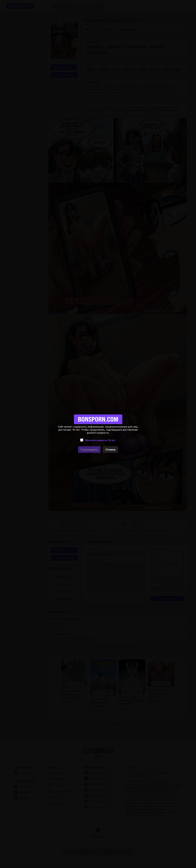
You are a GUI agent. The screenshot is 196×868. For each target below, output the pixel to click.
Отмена (110, 450)
